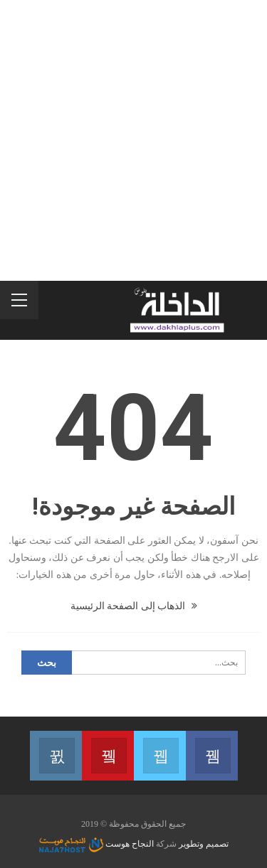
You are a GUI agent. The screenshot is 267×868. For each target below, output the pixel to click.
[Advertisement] (133, 140)
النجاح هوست (96, 844)
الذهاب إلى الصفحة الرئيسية (134, 606)
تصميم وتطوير (204, 844)
